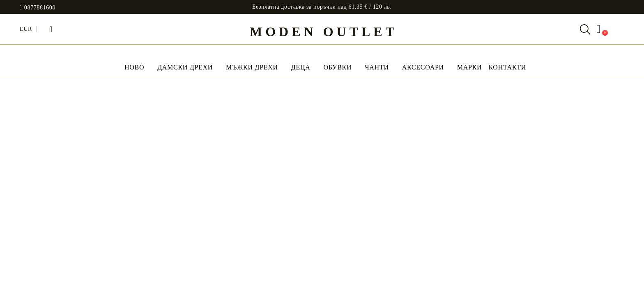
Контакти (507, 67)
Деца (301, 67)
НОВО (134, 67)
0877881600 (40, 8)
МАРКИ (470, 67)
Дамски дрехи (185, 67)
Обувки (337, 67)
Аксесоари (423, 67)
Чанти (377, 67)
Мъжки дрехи (252, 67)
